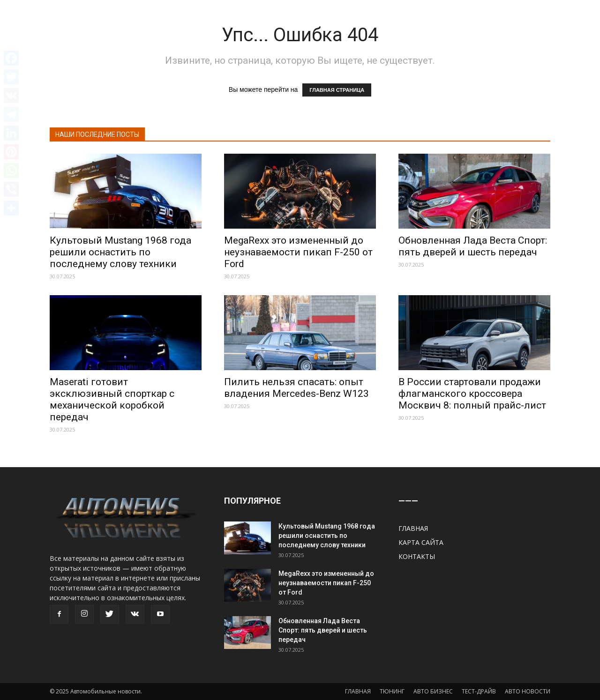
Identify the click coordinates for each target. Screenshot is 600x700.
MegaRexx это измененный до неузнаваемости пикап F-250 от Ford (298, 252)
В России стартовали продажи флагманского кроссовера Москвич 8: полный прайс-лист (472, 394)
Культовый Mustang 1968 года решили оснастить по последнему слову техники (120, 252)
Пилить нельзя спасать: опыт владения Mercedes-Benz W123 (296, 388)
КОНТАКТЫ (417, 556)
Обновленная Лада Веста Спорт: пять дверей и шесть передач (473, 246)
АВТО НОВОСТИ (528, 691)
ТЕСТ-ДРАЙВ (479, 691)
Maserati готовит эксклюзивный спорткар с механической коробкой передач (112, 399)
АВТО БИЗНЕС (433, 691)
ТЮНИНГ (392, 691)
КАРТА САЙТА (421, 542)
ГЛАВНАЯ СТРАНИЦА (337, 90)
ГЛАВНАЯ (413, 528)
